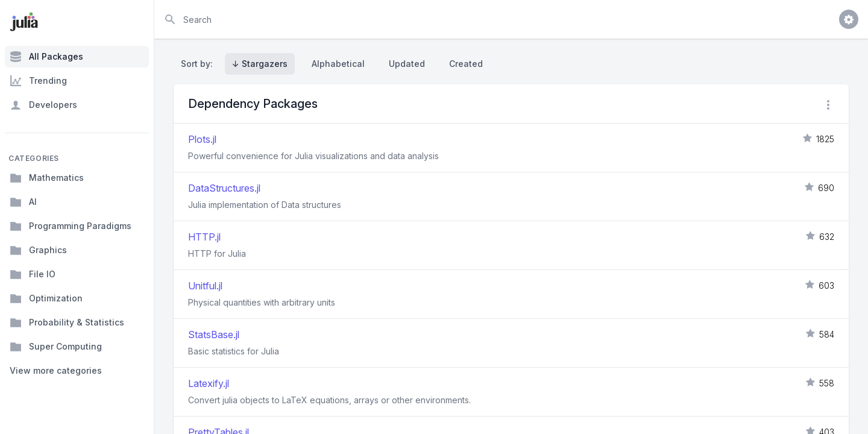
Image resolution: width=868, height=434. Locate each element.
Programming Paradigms (71, 226)
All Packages (46, 57)
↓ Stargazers (260, 64)
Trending (38, 81)
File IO (33, 274)
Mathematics (47, 178)
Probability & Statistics (67, 322)
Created (466, 64)
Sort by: (199, 64)
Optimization (46, 298)
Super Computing (56, 347)
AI (23, 202)
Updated (407, 64)
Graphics (38, 250)
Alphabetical (338, 64)
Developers (43, 105)
